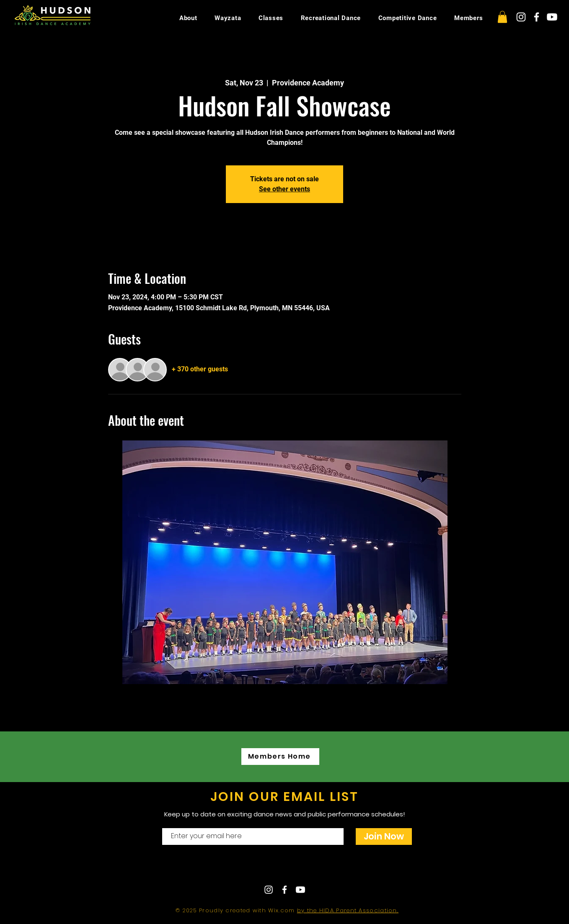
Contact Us (260, 868)
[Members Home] (280, 757)
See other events (284, 189)
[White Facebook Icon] (537, 17)
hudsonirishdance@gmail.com (358, 868)
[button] (502, 17)
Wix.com (282, 910)
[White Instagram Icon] (521, 17)
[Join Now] (384, 836)
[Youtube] (552, 17)
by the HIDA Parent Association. (348, 910)
